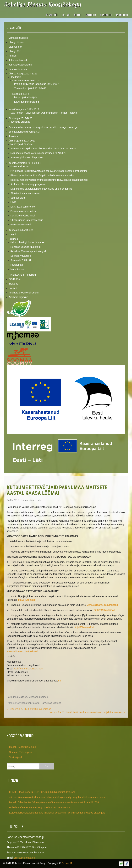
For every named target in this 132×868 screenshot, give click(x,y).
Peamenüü (52, 15)
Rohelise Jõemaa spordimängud (28, 251)
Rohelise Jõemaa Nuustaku (26, 247)
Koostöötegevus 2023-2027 (24, 109)
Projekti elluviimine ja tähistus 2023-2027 (37, 84)
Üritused (13, 239)
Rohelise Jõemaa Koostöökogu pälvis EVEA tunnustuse (40, 807)
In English (122, 15)
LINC (13, 202)
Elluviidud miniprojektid (27, 102)
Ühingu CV (14, 51)
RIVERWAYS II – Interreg (22, 275)
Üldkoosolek (15, 47)
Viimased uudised (18, 38)
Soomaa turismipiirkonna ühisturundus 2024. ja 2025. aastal (43, 149)
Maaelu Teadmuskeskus (23, 747)
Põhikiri (13, 56)
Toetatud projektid (20, 122)
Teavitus (13, 136)
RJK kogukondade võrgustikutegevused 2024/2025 (38, 153)
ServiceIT (67, 863)
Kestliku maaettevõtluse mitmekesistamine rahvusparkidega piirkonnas (49, 180)
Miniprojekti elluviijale (26, 97)
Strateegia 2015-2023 (20, 118)
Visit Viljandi (16, 757)
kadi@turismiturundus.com (28, 669)
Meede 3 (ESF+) (21, 94)
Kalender (91, 15)
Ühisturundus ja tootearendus (27, 220)
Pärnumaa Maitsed (21, 225)
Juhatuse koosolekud (20, 65)
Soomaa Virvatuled (21, 256)
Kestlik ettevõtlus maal (23, 216)
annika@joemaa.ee (24, 858)
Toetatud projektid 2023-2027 (30, 88)
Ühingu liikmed (16, 42)
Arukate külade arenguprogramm (28, 184)
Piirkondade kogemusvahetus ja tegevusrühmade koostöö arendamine (49, 171)
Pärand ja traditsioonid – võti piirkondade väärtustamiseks (42, 175)
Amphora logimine (18, 297)
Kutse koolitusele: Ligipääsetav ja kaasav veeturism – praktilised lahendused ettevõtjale (57, 813)
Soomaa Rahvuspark (21, 752)
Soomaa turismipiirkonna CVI (24, 132)
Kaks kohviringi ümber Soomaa (27, 242)
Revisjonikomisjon (18, 69)
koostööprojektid (31, 703)
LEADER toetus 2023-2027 (27, 80)
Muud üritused (18, 269)
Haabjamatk (17, 265)
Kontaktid (106, 15)
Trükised (13, 284)
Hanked (13, 288)
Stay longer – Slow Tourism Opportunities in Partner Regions (44, 113)
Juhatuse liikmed (18, 60)
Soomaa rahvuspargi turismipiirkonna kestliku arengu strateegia (43, 127)
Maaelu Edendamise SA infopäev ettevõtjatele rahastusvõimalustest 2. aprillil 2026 (54, 802)
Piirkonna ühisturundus (23, 211)
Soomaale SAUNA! (21, 260)
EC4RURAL (15, 279)
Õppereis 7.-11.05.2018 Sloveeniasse (29, 709)
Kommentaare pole (31, 500)
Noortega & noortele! (22, 144)
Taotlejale (16, 77)
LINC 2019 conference (23, 207)
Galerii (65, 15)
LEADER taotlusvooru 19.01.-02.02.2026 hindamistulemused (42, 792)
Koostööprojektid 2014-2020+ (25, 163)
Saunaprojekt (18, 198)
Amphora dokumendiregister (24, 293)
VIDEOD (77, 15)
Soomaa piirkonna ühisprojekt (27, 157)
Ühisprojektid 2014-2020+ (23, 141)
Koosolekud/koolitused (21, 230)
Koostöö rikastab (20, 166)
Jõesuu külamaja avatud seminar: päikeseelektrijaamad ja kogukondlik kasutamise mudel (58, 797)
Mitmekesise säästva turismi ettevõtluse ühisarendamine (41, 189)
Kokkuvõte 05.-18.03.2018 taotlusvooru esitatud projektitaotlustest (87, 712)
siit (60, 681)
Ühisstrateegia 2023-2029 (23, 74)
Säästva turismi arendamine (26, 193)
